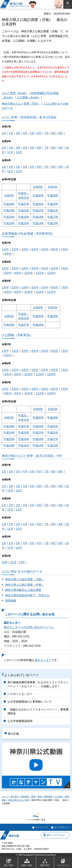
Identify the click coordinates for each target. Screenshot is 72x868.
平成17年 (53, 217)
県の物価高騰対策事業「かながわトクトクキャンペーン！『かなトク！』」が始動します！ (38, 684)
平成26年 (38, 204)
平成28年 (9, 204)
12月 (19, 152)
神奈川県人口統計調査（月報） (25, 579)
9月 (61, 133)
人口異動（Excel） (29, 97)
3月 (18, 133)
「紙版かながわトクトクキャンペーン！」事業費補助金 (38, 711)
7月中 (64, 249)
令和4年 (38, 187)
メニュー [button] (68, 7)
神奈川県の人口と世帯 (19, 800)
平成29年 (53, 195)
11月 (10, 152)
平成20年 (9, 217)
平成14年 (38, 223)
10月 (5, 562)
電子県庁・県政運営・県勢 (23, 797)
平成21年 (53, 211)
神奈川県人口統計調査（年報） (25, 585)
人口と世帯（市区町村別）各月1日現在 (29, 117)
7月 (46, 133)
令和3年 (53, 187)
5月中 (45, 249)
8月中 (8, 254)
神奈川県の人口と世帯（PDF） (21, 104)
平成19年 (24, 217)
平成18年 (38, 217)
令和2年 (9, 195)
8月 (54, 133)
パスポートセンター (20, 694)
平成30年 (38, 195)
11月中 (40, 273)
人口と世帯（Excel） (15, 93)
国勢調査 (11, 601)
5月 (32, 133)
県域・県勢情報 (45, 797)
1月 (4, 133)
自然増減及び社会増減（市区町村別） (28, 234)
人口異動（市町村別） (17, 335)
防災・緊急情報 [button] (59, 6)
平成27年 (24, 204)
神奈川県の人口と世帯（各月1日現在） (32, 456)
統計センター (12, 623)
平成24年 (9, 211)
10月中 (29, 273)
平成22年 (38, 211)
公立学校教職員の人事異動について (30, 702)
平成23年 (24, 211)
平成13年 (53, 223)
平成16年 (9, 223)
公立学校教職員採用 (20, 721)
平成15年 (24, 223)
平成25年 (53, 204)
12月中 (51, 273)
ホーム (5, 797)
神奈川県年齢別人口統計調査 (23, 590)
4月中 (35, 249)
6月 (39, 133)
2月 (11, 133)
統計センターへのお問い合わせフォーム (29, 627)
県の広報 (13, 734)
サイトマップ (42, 827)
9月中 (18, 273)
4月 (25, 133)
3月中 (25, 249)
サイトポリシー (62, 827)
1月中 (5, 249)
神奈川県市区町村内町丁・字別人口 (27, 595)
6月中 (55, 249)
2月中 (15, 249)
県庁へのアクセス (56, 835)
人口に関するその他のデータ (22, 571)
